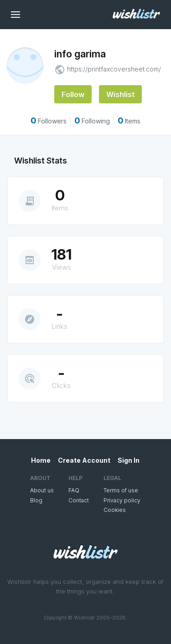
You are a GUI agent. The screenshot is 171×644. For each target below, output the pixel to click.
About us (42, 490)
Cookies (115, 510)
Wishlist (120, 94)
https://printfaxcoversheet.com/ (114, 69)
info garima (80, 54)
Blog (36, 500)
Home (41, 460)
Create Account (84, 460)
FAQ (74, 490)
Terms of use (121, 490)
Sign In (129, 460)
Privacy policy (122, 500)
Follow (73, 94)
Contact (79, 500)
